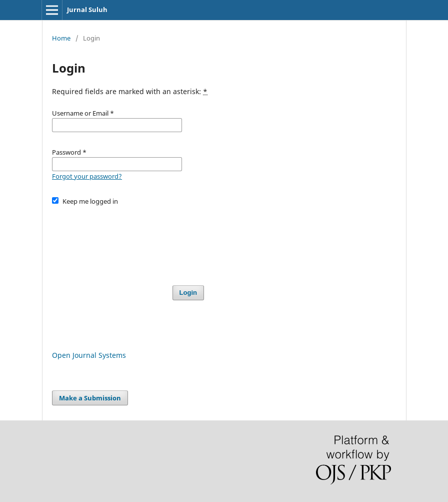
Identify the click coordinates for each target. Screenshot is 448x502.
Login (188, 293)
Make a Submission (90, 398)
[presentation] (128, 241)
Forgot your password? (87, 176)
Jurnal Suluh (87, 10)
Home (61, 38)
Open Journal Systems (89, 355)
